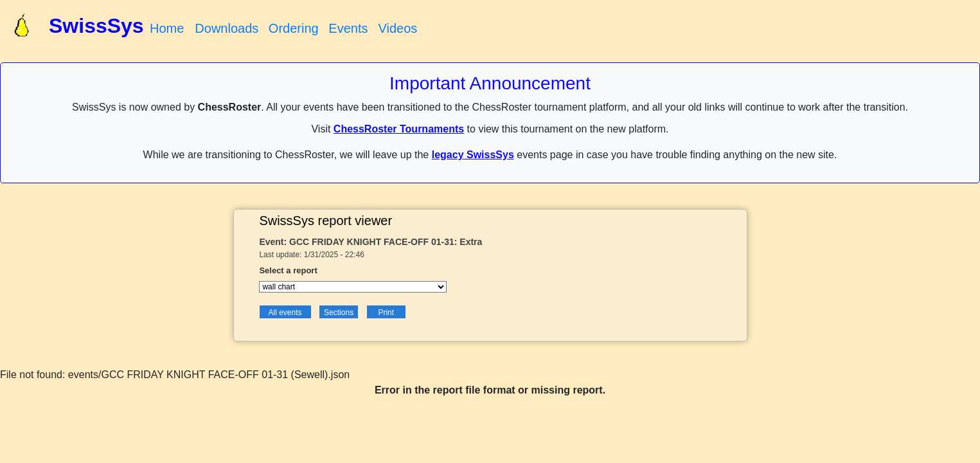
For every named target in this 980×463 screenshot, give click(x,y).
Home (167, 28)
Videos (397, 28)
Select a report (288, 270)
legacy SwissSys (473, 155)
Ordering (294, 28)
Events (348, 28)
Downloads (227, 28)
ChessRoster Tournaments (399, 129)
